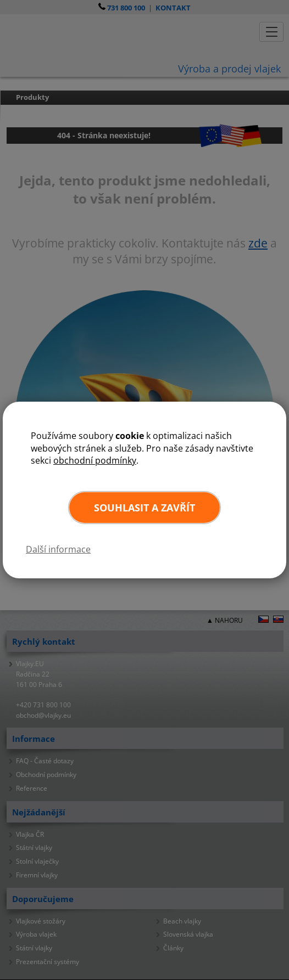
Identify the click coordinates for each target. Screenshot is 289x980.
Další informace (58, 549)
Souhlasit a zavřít (144, 508)
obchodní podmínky (95, 460)
